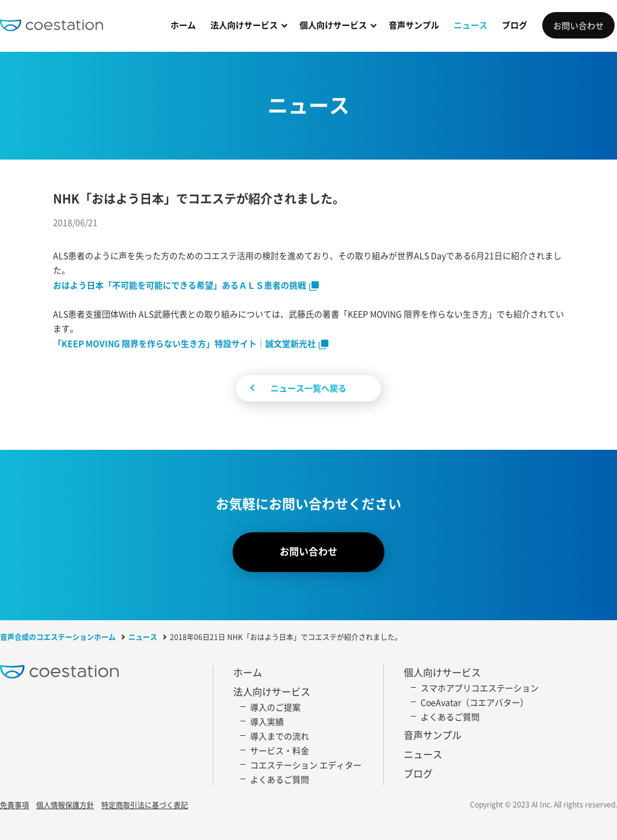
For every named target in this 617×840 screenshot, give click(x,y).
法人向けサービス (244, 25)
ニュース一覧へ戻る (308, 388)
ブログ (515, 25)
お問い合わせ (578, 25)
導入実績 (267, 721)
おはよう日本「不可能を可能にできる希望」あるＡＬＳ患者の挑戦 (180, 285)
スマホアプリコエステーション (480, 688)
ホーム (183, 25)
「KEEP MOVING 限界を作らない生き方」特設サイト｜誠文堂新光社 (184, 343)
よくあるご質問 (280, 779)
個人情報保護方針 (65, 806)
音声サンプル (414, 25)
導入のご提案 (275, 707)
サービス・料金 (280, 750)
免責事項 (14, 806)
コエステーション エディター (306, 765)
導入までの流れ (280, 736)
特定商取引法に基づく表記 (145, 806)
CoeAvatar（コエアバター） (474, 702)
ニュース (471, 25)
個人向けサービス (333, 25)
